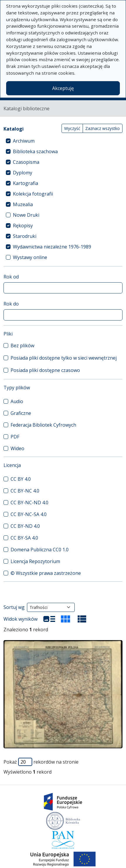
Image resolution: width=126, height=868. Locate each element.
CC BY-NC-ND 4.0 (29, 503)
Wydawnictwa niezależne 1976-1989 (52, 247)
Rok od (11, 277)
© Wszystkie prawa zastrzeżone (46, 573)
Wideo (17, 448)
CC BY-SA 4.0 (24, 538)
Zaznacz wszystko (103, 128)
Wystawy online (30, 257)
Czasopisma (26, 162)
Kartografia (25, 183)
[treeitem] (63, 141)
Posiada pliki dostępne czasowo (45, 370)
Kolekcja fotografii (33, 194)
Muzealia (23, 204)
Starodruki (25, 236)
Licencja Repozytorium (35, 561)
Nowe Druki (26, 215)
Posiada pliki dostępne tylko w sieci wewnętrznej (64, 358)
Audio (17, 401)
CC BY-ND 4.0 (25, 526)
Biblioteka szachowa (35, 151)
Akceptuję (63, 88)
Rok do (11, 304)
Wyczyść (72, 128)
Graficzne (21, 413)
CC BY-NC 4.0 (25, 491)
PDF (15, 437)
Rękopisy (23, 226)
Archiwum (24, 141)
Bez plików (22, 345)
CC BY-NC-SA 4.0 (29, 514)
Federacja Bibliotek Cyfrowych (43, 425)
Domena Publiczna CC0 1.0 (40, 550)
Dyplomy (23, 173)
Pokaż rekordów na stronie (41, 762)
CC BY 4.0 (21, 479)
